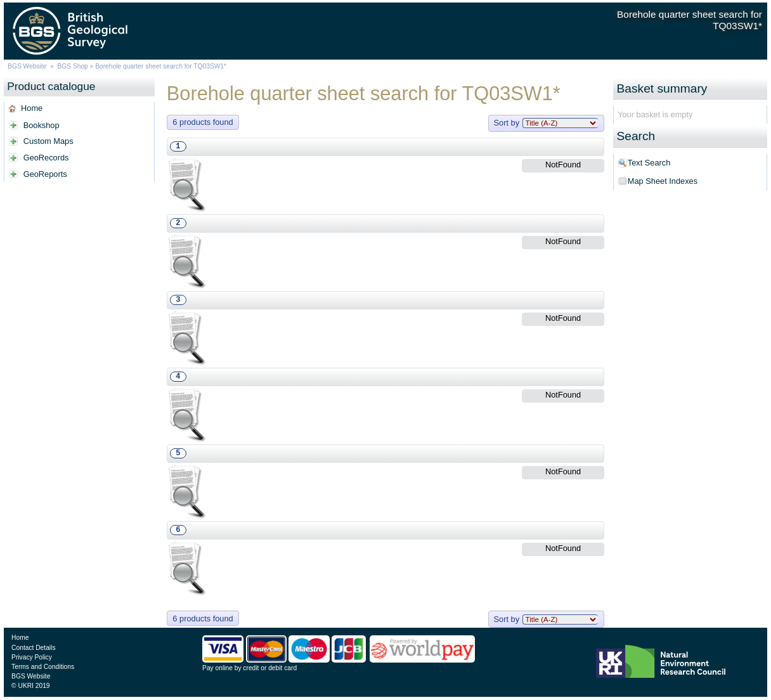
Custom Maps (49, 141)
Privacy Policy (32, 657)
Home (32, 108)
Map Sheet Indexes (663, 181)
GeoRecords (46, 158)
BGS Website (27, 66)
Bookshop (42, 125)
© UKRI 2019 (30, 686)
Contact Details (33, 648)
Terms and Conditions (43, 667)
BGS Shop (72, 66)
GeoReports (45, 174)
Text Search (649, 163)
